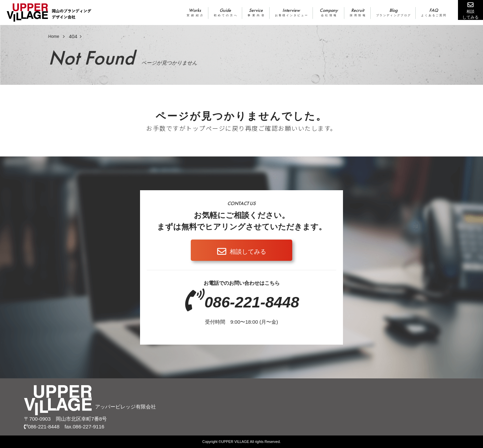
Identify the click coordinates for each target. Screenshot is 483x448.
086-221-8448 (252, 302)
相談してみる (248, 252)
